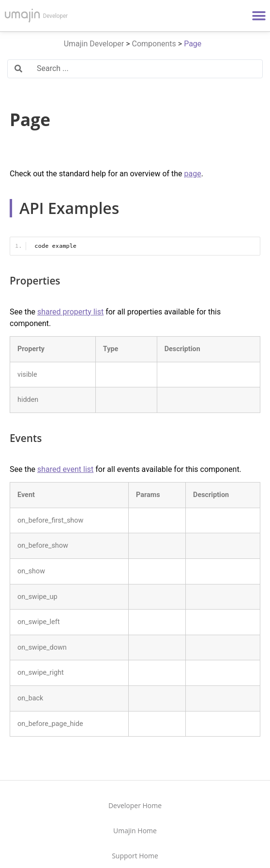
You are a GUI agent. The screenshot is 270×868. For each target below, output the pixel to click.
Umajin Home (135, 831)
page (193, 174)
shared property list (70, 312)
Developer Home (135, 805)
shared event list (65, 469)
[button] (259, 16)
